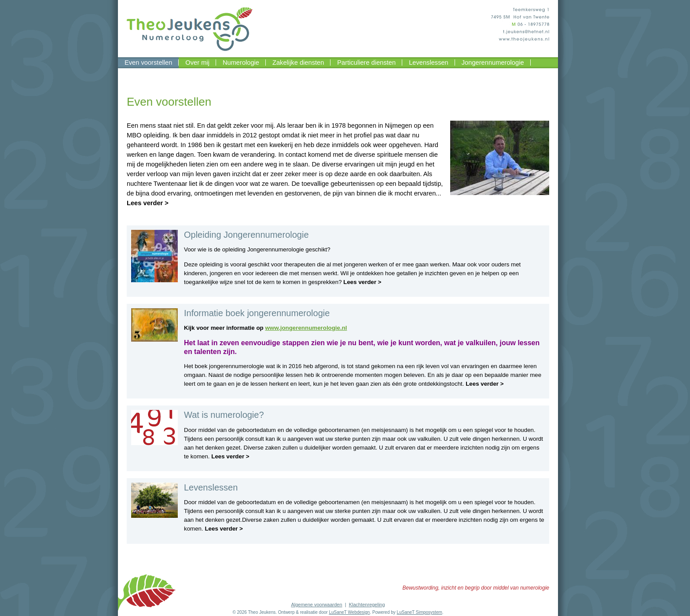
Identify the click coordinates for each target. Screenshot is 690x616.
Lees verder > (148, 203)
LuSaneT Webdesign (349, 612)
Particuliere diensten (366, 63)
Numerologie (241, 63)
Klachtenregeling (367, 605)
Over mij (197, 63)
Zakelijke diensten (298, 63)
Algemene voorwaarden (316, 605)
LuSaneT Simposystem (420, 612)
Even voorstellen (148, 63)
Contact (136, 74)
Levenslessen (429, 63)
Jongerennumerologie (493, 63)
